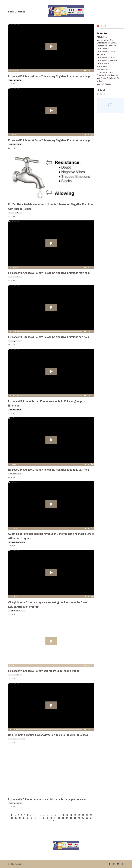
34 (55, 818)
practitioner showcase (105, 72)
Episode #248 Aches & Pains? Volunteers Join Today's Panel (43, 671)
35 (59, 818)
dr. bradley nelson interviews (107, 43)
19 (79, 815)
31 (43, 818)
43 (91, 818)
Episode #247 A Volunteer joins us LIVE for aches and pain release (47, 799)
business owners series (106, 40)
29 (35, 818)
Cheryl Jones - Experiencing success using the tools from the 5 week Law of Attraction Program (49, 604)
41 (83, 818)
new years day (102, 69)
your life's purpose (104, 84)
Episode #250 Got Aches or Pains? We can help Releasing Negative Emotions (48, 403)
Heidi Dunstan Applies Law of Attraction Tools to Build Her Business (48, 735)
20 (83, 815)
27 (28, 818)
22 (91, 815)
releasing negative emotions (15, 80)
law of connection (104, 63)
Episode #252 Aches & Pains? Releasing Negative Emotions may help (49, 273)
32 (47, 818)
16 (67, 815)
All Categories (102, 37)
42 (87, 818)
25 (20, 818)
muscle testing (102, 66)
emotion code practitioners (107, 46)
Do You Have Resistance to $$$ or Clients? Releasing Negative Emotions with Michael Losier (51, 207)
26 (24, 818)
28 (32, 818)
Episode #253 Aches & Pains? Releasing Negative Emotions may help (49, 140)
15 (63, 815)
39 (75, 818)
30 (39, 818)
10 (44, 815)
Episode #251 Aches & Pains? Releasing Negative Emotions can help (49, 337)
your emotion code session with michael (109, 79)
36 (63, 818)
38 (71, 818)
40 (79, 818)
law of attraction (103, 49)
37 (67, 818)
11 (48, 815)
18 (75, 815)
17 (71, 815)
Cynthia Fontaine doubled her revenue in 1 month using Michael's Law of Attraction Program (51, 536)
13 (55, 815)
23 (12, 818)
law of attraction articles (106, 57)
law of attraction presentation (108, 60)
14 (59, 815)
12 (51, 815)
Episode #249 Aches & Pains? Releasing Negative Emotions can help (49, 470)
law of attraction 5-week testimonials (17, 542)
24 (16, 818)
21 (87, 815)
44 (49, 821)
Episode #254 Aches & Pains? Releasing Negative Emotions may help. (49, 76)
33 (51, 818)
